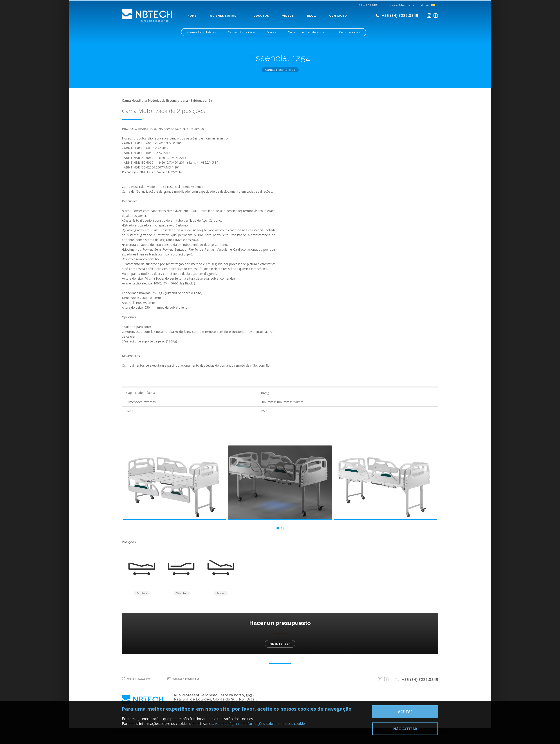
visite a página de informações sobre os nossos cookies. (261, 724)
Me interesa (280, 645)
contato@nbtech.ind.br (186, 680)
